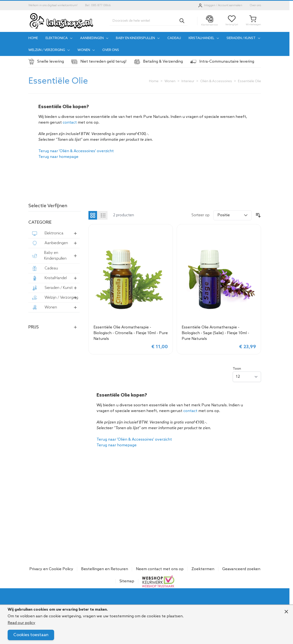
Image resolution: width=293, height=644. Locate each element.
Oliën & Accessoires (216, 81)
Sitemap (127, 581)
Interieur (188, 81)
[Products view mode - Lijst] (103, 215)
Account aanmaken (230, 5)
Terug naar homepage (58, 157)
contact (70, 123)
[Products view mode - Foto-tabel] (93, 215)
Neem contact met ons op (160, 569)
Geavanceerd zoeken (241, 569)
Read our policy (21, 623)
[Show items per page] (247, 377)
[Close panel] (286, 612)
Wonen (170, 81)
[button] (55, 207)
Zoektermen (203, 569)
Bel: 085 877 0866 (98, 5)
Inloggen (210, 5)
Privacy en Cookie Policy (51, 569)
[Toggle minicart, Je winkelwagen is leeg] (253, 21)
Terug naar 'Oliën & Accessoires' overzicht (76, 151)
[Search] (182, 21)
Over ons (255, 5)
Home (154, 81)
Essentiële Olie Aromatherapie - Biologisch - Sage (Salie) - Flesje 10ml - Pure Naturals (215, 333)
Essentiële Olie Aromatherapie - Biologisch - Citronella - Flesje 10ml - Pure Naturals (131, 333)
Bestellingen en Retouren (105, 569)
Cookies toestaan (31, 635)
